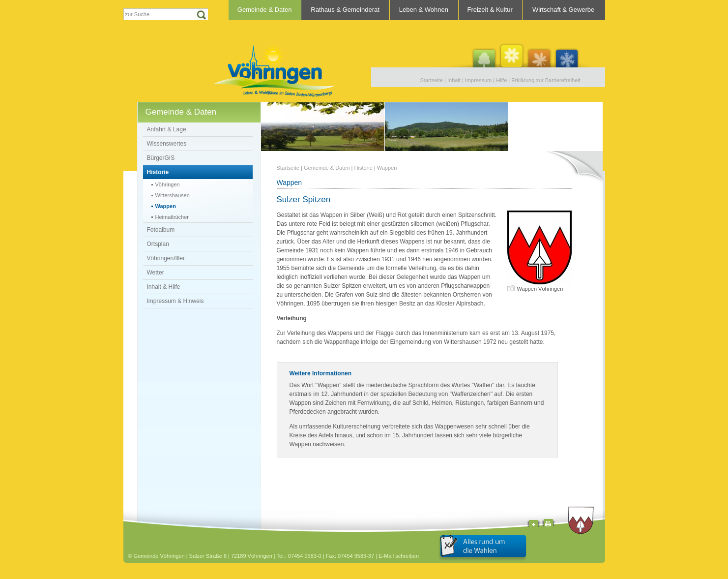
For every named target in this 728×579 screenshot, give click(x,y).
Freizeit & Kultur (490, 10)
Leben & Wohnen (424, 10)
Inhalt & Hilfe (164, 287)
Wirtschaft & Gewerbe (563, 10)
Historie (158, 172)
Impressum (478, 80)
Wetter (156, 273)
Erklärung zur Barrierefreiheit (546, 80)
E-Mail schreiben (399, 556)
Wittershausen (173, 195)
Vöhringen (168, 184)
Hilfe (501, 80)
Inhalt (454, 80)
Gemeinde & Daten (265, 10)
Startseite (432, 80)
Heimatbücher (172, 217)
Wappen (166, 206)
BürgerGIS (161, 158)
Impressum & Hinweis (175, 301)
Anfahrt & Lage (167, 129)
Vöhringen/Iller (166, 258)
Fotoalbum (161, 230)
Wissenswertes (167, 144)
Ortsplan (158, 244)
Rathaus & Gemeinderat (345, 10)
